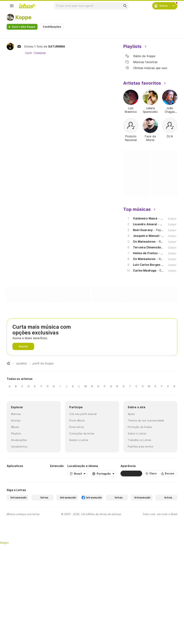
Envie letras (77, 427)
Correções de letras (82, 433)
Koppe (23, 17)
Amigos (4, 543)
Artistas (16, 420)
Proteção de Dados (140, 427)
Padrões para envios (141, 446)
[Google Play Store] (16, 474)
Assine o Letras (79, 440)
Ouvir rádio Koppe (24, 27)
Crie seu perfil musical (83, 414)
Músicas (16, 414)
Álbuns (15, 427)
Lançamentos (19, 446)
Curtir (29, 53)
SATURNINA (57, 46)
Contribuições (52, 27)
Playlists (16, 433)
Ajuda (131, 414)
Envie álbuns (77, 420)
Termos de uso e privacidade (146, 420)
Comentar (40, 53)
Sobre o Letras (137, 433)
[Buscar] (125, 6)
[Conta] (174, 6)
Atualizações (19, 440)
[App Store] (38, 474)
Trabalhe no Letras (140, 440)
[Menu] (12, 6)
